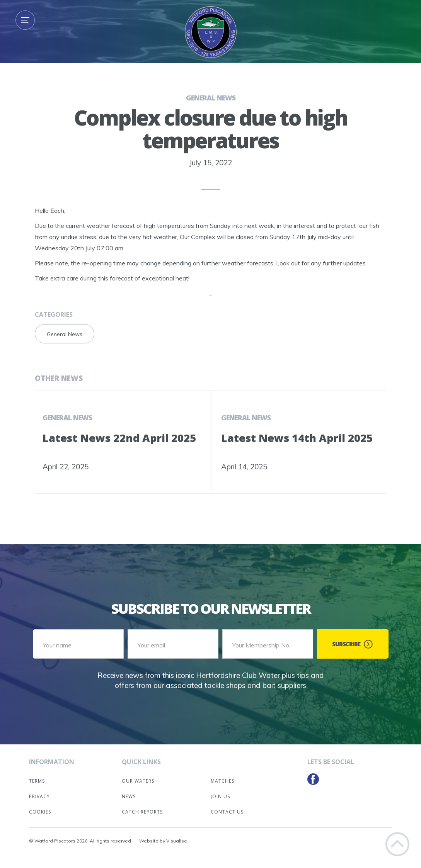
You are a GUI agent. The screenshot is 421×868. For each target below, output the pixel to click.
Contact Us (227, 812)
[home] (211, 32)
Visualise (177, 841)
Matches (222, 781)
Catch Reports (142, 812)
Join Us (220, 796)
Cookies (40, 812)
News (129, 796)
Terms (37, 781)
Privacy (39, 796)
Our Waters (138, 781)
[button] (25, 20)
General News (211, 98)
